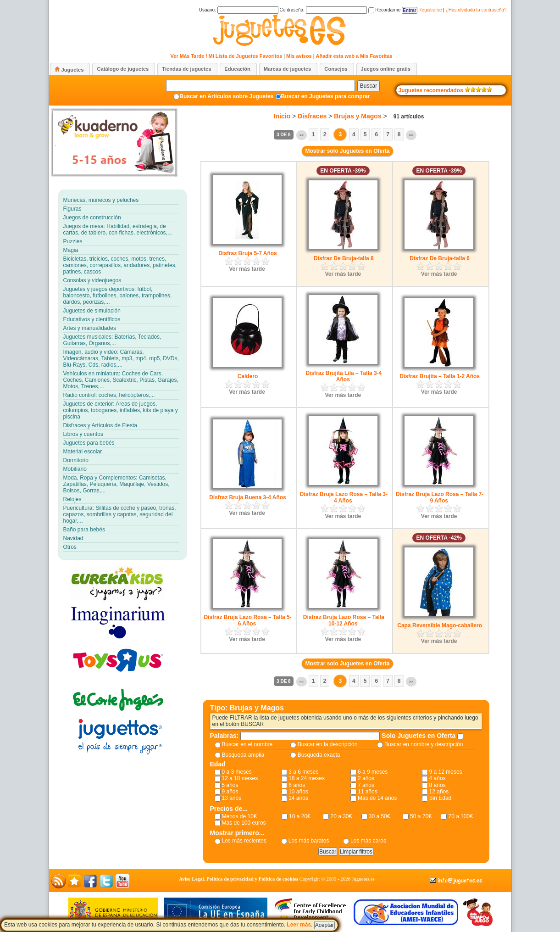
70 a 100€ (460, 816)
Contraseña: (323, 10)
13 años (232, 798)
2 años (366, 778)
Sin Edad (441, 798)
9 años (230, 792)
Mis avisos (299, 56)
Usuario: (239, 10)
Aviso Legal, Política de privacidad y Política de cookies (238, 879)
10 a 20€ (300, 816)
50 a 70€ (421, 816)
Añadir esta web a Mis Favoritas (354, 56)
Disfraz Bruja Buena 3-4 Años (248, 497)
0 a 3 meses (237, 772)
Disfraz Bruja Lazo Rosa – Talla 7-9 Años (440, 497)
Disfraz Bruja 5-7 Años (248, 253)
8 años (438, 785)
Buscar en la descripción (328, 744)
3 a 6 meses (303, 772)
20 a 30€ (341, 816)
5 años (230, 785)
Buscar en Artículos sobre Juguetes (226, 96)
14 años (298, 798)
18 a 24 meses (307, 778)
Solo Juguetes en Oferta (419, 736)
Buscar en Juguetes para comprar (326, 96)
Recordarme (385, 10)
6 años (297, 785)
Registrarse (430, 10)
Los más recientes (244, 841)
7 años (366, 785)
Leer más (299, 925)
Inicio (282, 116)
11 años (368, 792)
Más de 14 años (377, 798)
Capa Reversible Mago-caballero (440, 625)
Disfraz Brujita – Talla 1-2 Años (440, 376)
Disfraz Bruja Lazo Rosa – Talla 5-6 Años (247, 620)
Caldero (248, 376)
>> (411, 135)
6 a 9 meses (373, 772)
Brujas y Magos (358, 116)
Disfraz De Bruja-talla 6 (440, 258)
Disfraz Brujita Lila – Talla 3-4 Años (344, 376)
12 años (439, 792)
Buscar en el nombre (247, 744)
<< (302, 135)
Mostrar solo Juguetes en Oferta (347, 151)
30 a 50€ (380, 816)
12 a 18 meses (240, 778)
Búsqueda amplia (243, 755)
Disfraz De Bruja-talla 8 (344, 258)
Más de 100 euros (244, 823)
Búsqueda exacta (319, 755)
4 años (438, 778)
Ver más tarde (247, 269)
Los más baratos (309, 841)
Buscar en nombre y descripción (424, 744)
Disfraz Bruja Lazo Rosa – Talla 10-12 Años (344, 620)
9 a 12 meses (446, 772)
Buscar (369, 86)
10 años (298, 792)
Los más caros (368, 841)
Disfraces (312, 116)
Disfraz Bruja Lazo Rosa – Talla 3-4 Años (344, 497)
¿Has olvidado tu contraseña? (476, 10)
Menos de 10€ (239, 816)
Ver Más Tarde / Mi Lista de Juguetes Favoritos (227, 56)
